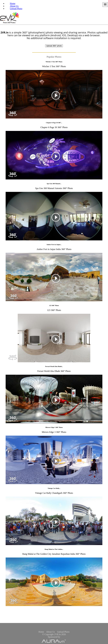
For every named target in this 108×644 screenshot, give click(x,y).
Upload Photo (16, 9)
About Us (14, 6)
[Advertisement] (54, 618)
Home (13, 3)
